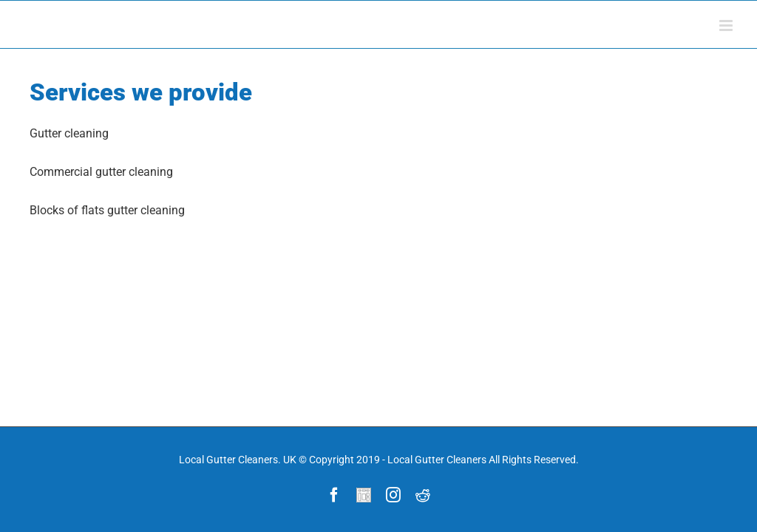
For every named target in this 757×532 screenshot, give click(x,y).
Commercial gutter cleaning (101, 172)
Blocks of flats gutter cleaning (107, 210)
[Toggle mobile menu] (727, 25)
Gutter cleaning (69, 133)
